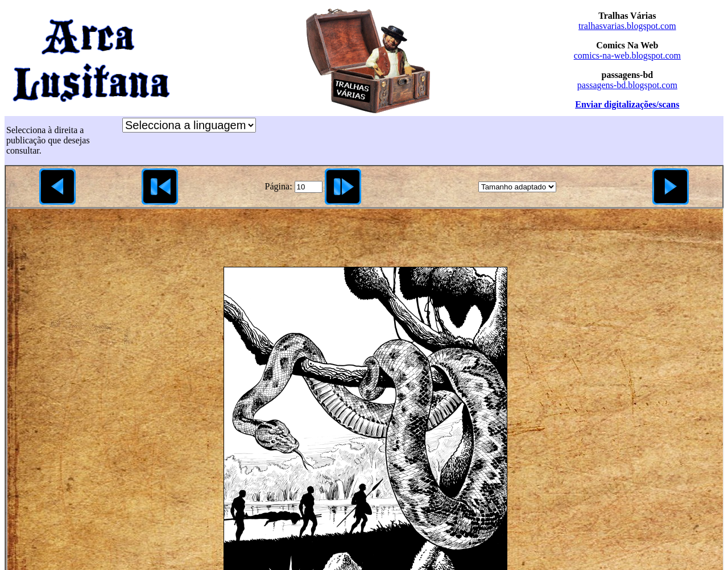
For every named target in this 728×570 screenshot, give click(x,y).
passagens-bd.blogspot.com (627, 85)
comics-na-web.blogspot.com (627, 55)
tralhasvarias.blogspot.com (627, 26)
